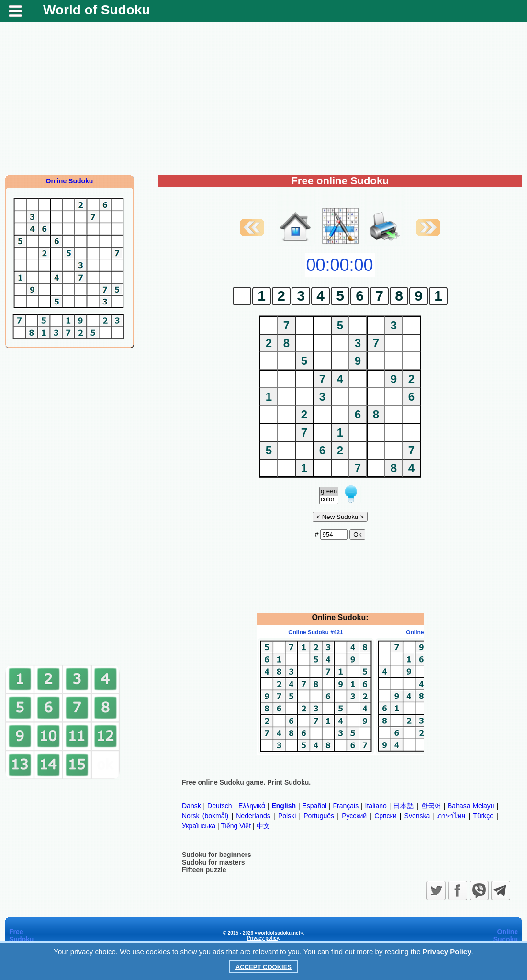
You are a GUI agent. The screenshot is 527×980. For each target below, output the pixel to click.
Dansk (191, 806)
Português (319, 816)
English (284, 806)
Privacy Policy (447, 952)
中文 (263, 826)
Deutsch (219, 806)
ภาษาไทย (451, 816)
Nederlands (253, 816)
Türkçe (483, 816)
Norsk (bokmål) (205, 816)
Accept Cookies (263, 967)
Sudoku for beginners (217, 855)
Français (346, 806)
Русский (354, 816)
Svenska (417, 816)
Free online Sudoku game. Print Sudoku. (246, 782)
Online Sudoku (70, 181)
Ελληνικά (252, 806)
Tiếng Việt (236, 826)
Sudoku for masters (213, 862)
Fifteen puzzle (204, 870)
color (329, 500)
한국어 (431, 806)
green (329, 491)
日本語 (404, 806)
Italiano (376, 806)
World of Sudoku (96, 10)
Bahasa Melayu (471, 806)
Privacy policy (263, 938)
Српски (385, 816)
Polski (287, 816)
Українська (199, 826)
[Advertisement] (263, 98)
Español (314, 806)
